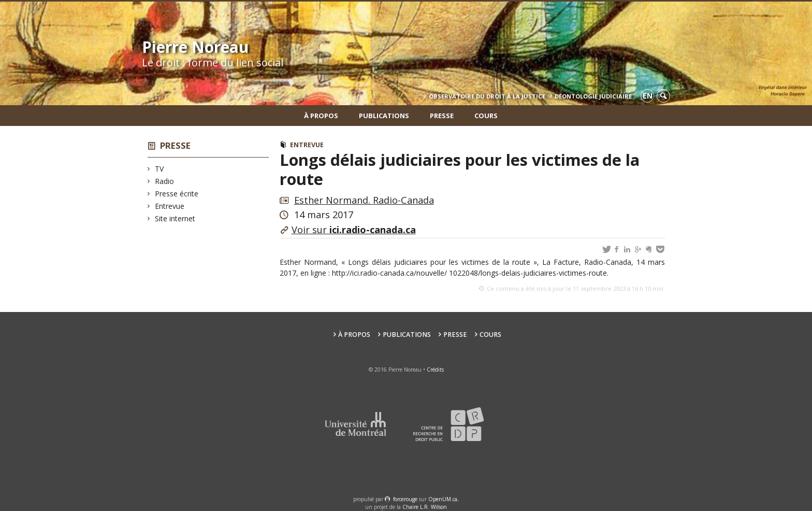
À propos (321, 116)
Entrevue (170, 206)
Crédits (435, 370)
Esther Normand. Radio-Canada (364, 200)
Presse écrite (177, 194)
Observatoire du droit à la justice (487, 96)
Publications (384, 116)
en (648, 96)
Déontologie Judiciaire (593, 96)
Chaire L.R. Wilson (425, 507)
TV (160, 169)
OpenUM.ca (443, 499)
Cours (486, 116)
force (405, 499)
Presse (442, 116)
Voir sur (354, 230)
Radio (165, 181)
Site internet (175, 218)
